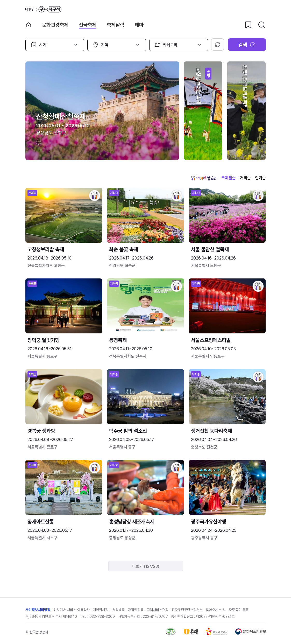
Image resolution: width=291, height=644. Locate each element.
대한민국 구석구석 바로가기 (43, 9)
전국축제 (88, 25)
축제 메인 (29, 25)
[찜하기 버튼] (248, 25)
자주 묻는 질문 (239, 610)
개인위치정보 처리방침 (109, 610)
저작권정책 (136, 610)
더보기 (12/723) (146, 566)
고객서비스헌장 (158, 610)
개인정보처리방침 (38, 610)
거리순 (245, 178)
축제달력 (116, 25)
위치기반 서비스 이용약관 (72, 610)
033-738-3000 (102, 617)
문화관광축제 (55, 25)
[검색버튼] (262, 25)
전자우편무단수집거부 (187, 610)
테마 (139, 25)
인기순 (260, 178)
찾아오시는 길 (216, 610)
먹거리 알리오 (204, 178)
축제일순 (229, 178)
